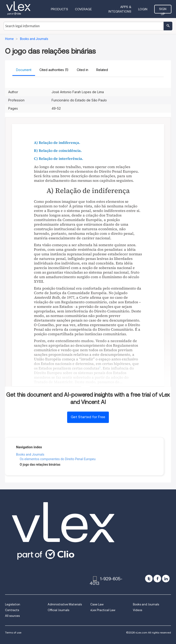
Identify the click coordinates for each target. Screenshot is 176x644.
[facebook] (157, 579)
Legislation (13, 604)
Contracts (12, 610)
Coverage (83, 9)
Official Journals (58, 610)
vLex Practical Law (103, 610)
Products (59, 9)
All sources (12, 616)
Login (143, 9)
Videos (137, 610)
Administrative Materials (65, 604)
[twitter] (149, 579)
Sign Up (163, 10)
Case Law (97, 604)
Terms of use (13, 632)
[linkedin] (166, 579)
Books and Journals (30, 454)
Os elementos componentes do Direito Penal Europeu (58, 459)
